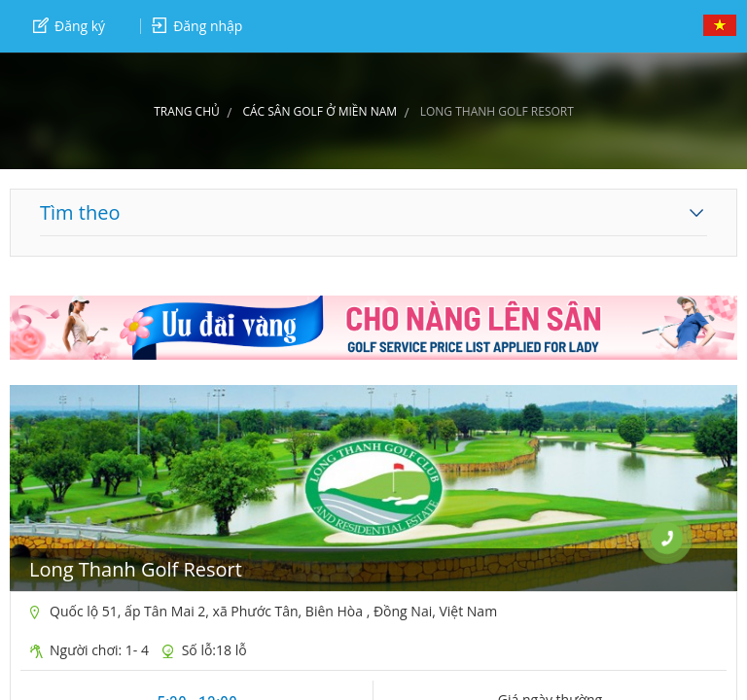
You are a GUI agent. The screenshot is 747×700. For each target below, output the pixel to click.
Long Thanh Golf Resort (136, 569)
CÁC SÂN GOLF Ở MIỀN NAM (320, 111)
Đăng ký (69, 26)
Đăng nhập (197, 26)
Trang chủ (187, 111)
